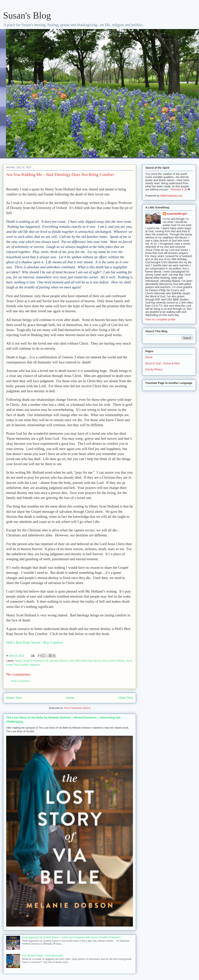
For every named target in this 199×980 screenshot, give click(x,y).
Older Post (126, 698)
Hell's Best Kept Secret (88, 661)
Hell (71, 661)
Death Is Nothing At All (35, 661)
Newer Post (14, 698)
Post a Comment (20, 681)
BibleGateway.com (172, 196)
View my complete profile (160, 319)
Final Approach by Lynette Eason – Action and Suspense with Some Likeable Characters (71, 937)
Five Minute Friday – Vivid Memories (42, 955)
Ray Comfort (21, 665)
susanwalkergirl (177, 214)
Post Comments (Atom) (77, 708)
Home (70, 698)
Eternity (54, 661)
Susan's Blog (27, 15)
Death (18, 661)
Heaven (63, 661)
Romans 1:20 (179, 189)
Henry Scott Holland (113, 661)
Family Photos (154, 369)
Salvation (35, 665)
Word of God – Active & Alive (163, 363)
